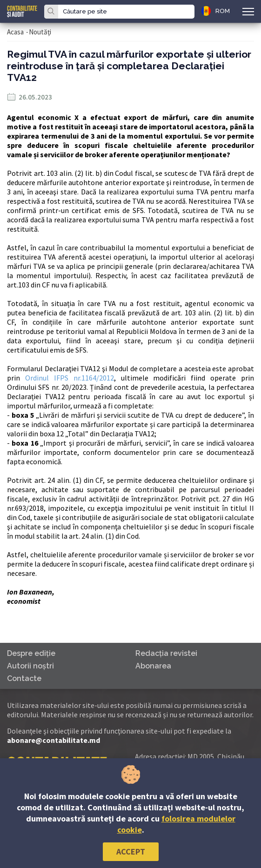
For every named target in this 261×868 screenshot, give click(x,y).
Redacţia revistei (166, 653)
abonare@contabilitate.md (54, 740)
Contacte (24, 678)
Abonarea (153, 666)
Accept (131, 851)
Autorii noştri (30, 666)
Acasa (15, 32)
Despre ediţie (31, 653)
